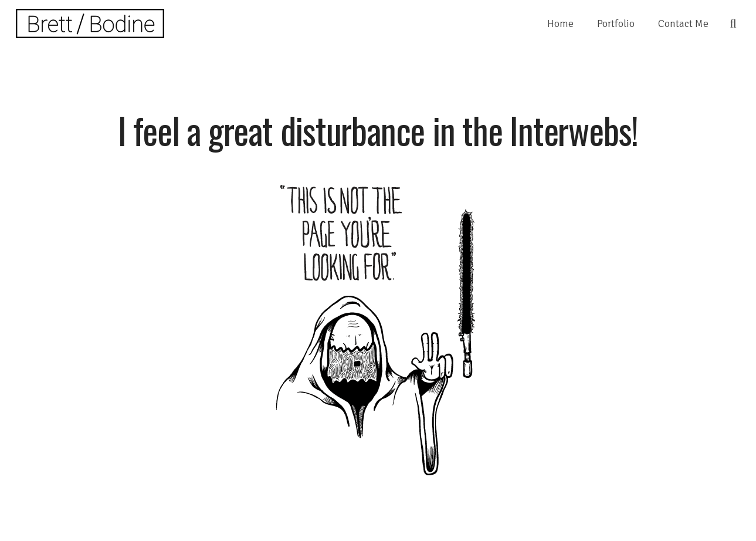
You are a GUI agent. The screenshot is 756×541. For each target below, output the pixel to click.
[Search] (733, 23)
